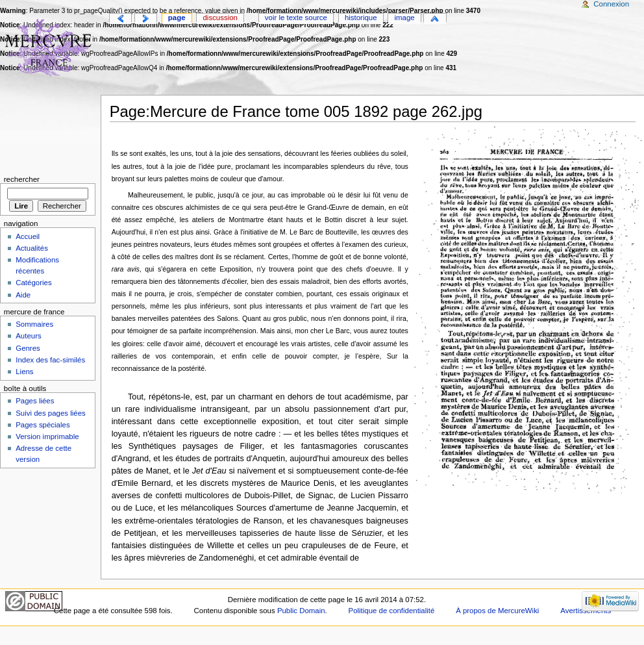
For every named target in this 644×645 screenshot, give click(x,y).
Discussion (220, 18)
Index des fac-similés (50, 360)
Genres (28, 348)
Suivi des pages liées (51, 413)
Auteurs (28, 336)
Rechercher (22, 179)
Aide (23, 295)
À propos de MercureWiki (497, 611)
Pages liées (35, 401)
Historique (361, 18)
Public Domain (301, 611)
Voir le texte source (296, 18)
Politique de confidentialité (392, 611)
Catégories (33, 283)
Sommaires (34, 324)
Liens (24, 372)
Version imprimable (47, 436)
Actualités (32, 248)
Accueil (28, 236)
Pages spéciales (43, 425)
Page (177, 18)
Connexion (611, 4)
